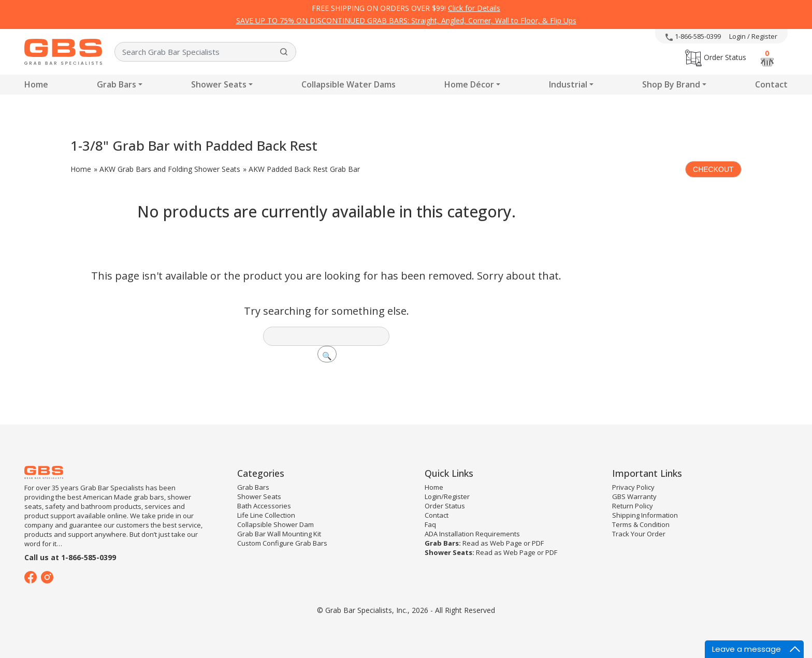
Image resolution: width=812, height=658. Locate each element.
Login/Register (447, 496)
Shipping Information (645, 515)
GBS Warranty (634, 496)
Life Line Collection (266, 515)
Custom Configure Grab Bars (282, 543)
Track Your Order (639, 534)
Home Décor (469, 84)
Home (36, 84)
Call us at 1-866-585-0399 (70, 557)
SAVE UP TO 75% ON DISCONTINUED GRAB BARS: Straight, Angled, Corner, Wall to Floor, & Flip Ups (406, 20)
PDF (538, 543)
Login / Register (753, 36)
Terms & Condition (641, 524)
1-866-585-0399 (693, 36)
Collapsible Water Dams (349, 84)
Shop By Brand (671, 84)
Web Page (506, 543)
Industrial (568, 84)
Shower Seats (219, 84)
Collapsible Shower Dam (275, 524)
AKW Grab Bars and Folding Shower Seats (170, 169)
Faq (430, 524)
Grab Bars (117, 84)
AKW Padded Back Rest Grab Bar (304, 169)
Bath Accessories (264, 506)
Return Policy (633, 506)
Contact (771, 84)
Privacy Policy (633, 487)
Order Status (716, 57)
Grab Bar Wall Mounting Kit (279, 534)
